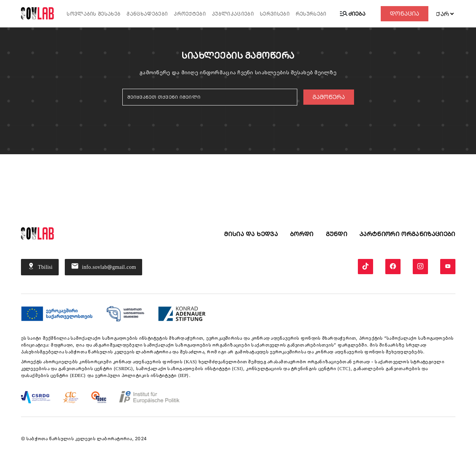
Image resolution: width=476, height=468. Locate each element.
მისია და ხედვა (251, 234)
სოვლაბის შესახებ (94, 14)
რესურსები (311, 14)
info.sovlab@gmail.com (103, 267)
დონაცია (405, 14)
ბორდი (302, 234)
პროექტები (190, 14)
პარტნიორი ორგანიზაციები (407, 234)
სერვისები (275, 14)
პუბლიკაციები (233, 14)
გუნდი (337, 234)
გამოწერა (329, 97)
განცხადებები (147, 14)
